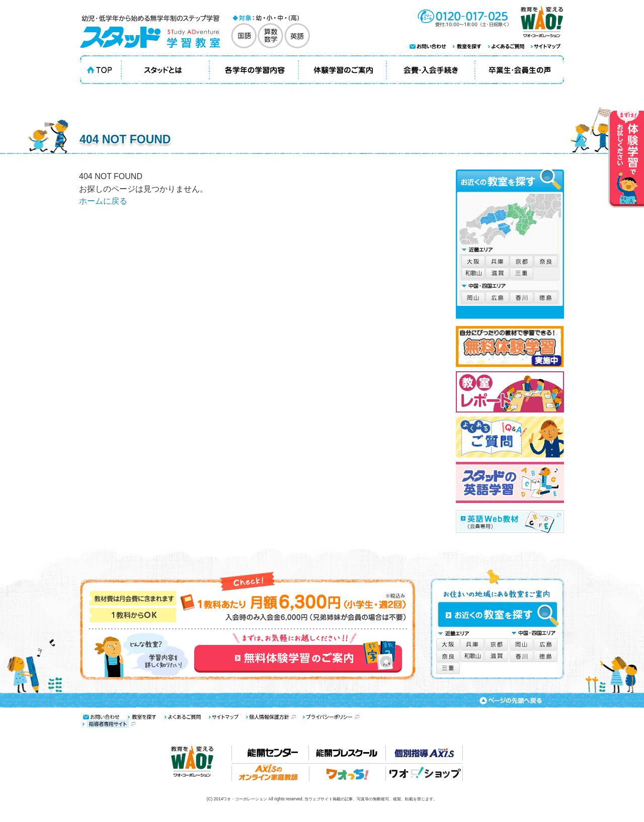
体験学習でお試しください (626, 159)
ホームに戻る (103, 201)
